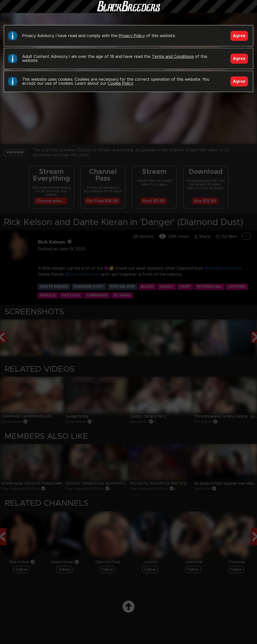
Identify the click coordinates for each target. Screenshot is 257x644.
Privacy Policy (132, 36)
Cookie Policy (120, 83)
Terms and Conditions (173, 57)
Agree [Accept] (239, 36)
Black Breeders (128, 11)
